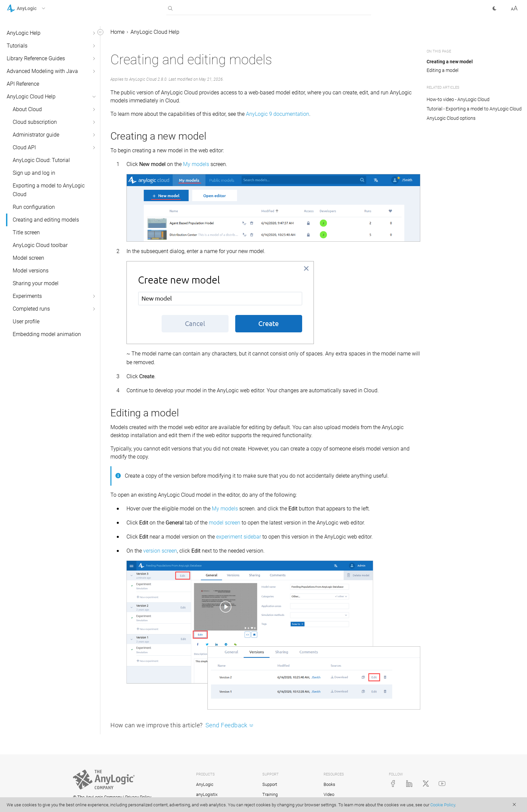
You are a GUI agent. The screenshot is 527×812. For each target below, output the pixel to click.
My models (196, 164)
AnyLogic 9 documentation (278, 114)
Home (117, 32)
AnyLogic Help (24, 33)
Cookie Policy (443, 805)
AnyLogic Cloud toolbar (40, 245)
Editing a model (443, 70)
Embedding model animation (47, 334)
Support (270, 784)
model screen (225, 523)
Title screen (26, 232)
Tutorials (17, 46)
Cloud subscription (35, 122)
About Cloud (27, 109)
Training (270, 794)
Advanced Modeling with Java (42, 71)
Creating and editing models (46, 220)
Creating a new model (450, 62)
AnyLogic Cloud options (451, 118)
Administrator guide (36, 135)
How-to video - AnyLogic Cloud (458, 99)
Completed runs (31, 309)
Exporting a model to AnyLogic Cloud (49, 190)
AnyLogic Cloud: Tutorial (41, 160)
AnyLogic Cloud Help (31, 97)
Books (329, 784)
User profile (26, 321)
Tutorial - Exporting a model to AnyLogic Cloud (474, 109)
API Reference (23, 84)
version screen (160, 551)
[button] (35, 8)
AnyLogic (205, 784)
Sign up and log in (34, 173)
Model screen (28, 258)
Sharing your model (36, 283)
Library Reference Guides (36, 58)
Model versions (31, 271)
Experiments (27, 296)
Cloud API (24, 147)
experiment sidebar (239, 537)
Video (329, 794)
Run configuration (34, 207)
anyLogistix (207, 794)
